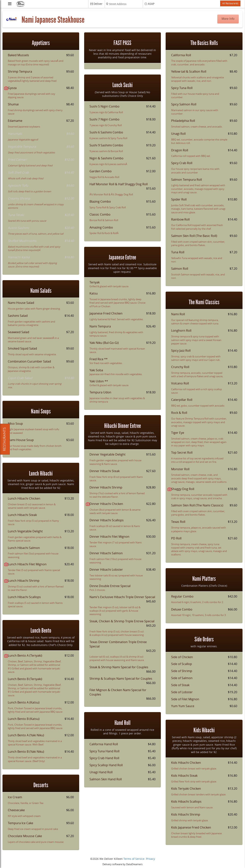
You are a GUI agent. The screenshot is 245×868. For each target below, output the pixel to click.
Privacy (150, 859)
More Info (228, 19)
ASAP (151, 4)
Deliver (98, 4)
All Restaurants (230, 3)
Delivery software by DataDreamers (122, 864)
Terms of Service (134, 859)
